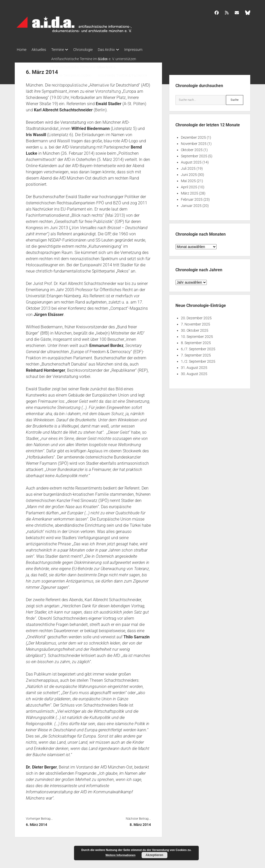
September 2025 (194, 154)
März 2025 (190, 192)
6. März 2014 (36, 823)
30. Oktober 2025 (195, 329)
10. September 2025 (197, 335)
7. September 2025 (196, 354)
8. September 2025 (196, 341)
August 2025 (191, 161)
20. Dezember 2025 (196, 316)
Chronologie (91, 50)
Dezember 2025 (193, 136)
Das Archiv (117, 50)
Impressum (146, 50)
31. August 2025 (194, 366)
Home (22, 50)
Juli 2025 (188, 167)
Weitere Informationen (121, 855)
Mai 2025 (188, 179)
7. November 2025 (196, 323)
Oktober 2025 (192, 148)
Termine (63, 50)
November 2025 (194, 142)
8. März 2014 (140, 823)
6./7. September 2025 (198, 347)
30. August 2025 (194, 372)
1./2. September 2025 (198, 360)
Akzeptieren (154, 855)
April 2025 (189, 185)
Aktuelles (41, 50)
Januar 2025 (191, 204)
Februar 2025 (192, 198)
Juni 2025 (189, 173)
